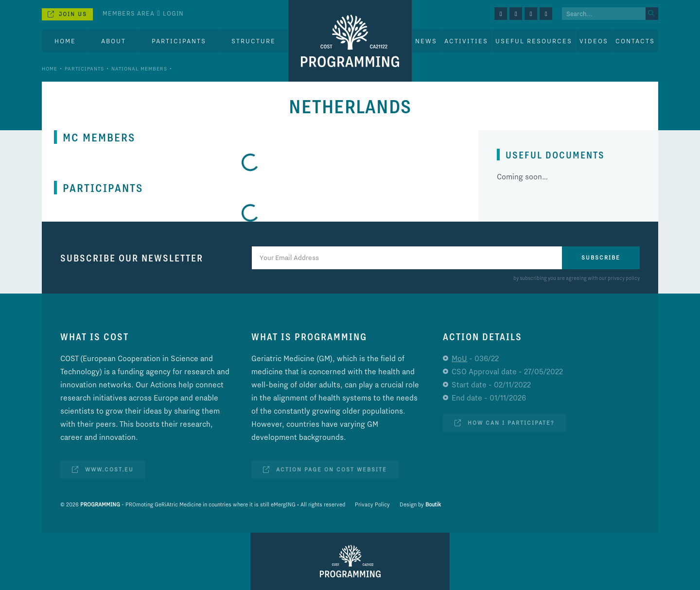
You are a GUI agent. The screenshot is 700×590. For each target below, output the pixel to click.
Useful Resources (534, 41)
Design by (420, 504)
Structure (254, 41)
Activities (466, 41)
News (426, 41)
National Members (139, 69)
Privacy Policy (372, 504)
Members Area (129, 13)
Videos (594, 41)
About (114, 41)
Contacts (635, 41)
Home (65, 41)
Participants (179, 41)
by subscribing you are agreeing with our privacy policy (577, 278)
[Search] (652, 14)
